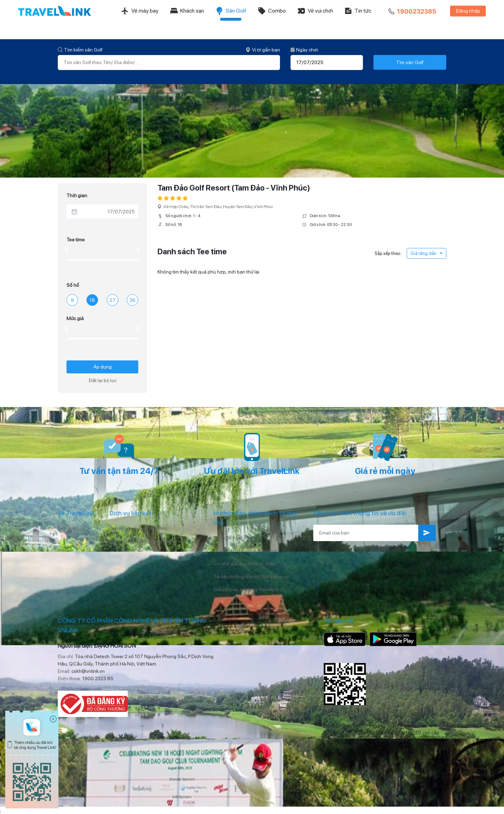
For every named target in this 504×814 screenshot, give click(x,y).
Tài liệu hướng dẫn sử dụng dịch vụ (251, 577)
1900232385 (412, 12)
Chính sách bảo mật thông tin (245, 551)
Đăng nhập (468, 11)
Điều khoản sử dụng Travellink (246, 589)
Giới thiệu (68, 528)
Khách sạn (187, 11)
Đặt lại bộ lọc (103, 380)
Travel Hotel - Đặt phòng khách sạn (148, 541)
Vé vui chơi (315, 11)
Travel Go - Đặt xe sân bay (138, 528)
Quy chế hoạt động (234, 538)
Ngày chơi (304, 50)
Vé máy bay (140, 11)
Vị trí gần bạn (263, 50)
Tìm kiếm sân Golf (80, 50)
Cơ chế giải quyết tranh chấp (244, 564)
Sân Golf (231, 11)
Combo (272, 11)
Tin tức (358, 11)
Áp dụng (103, 367)
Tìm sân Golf (410, 62)
